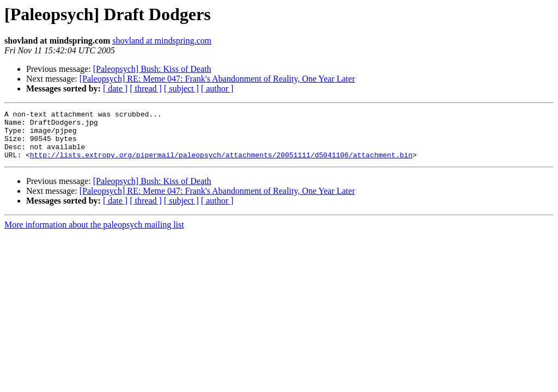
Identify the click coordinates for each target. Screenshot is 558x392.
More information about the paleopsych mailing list (94, 234)
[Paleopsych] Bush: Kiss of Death (152, 69)
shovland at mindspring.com (162, 41)
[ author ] (217, 88)
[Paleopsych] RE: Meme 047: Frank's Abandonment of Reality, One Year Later (217, 79)
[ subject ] (181, 88)
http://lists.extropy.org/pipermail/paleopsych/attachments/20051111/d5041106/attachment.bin (221, 164)
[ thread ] (146, 88)
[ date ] (115, 88)
